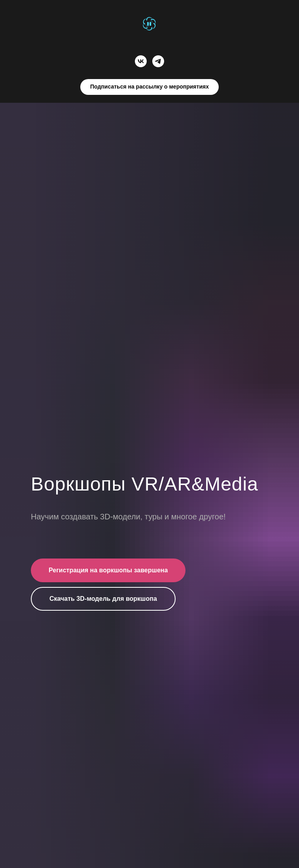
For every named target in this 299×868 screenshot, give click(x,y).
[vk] (141, 61)
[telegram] (158, 61)
